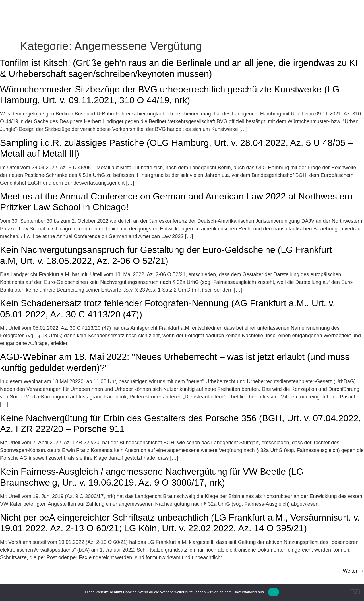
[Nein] (355, 592)
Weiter (353, 571)
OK (273, 592)
